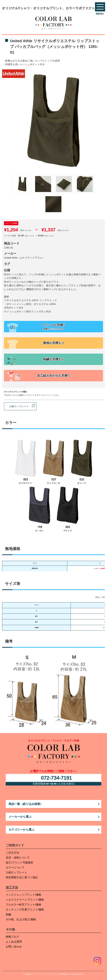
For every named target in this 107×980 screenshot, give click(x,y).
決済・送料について (18, 858)
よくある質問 (14, 942)
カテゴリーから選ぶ (21, 830)
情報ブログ (12, 937)
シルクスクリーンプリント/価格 (25, 900)
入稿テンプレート (19, 406)
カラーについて (15, 867)
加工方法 (12, 887)
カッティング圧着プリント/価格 (25, 909)
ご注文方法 (12, 853)
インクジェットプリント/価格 (23, 895)
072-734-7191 (56, 778)
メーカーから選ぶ (20, 817)
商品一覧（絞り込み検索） (26, 804)
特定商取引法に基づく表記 (22, 877)
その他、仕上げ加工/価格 (21, 919)
